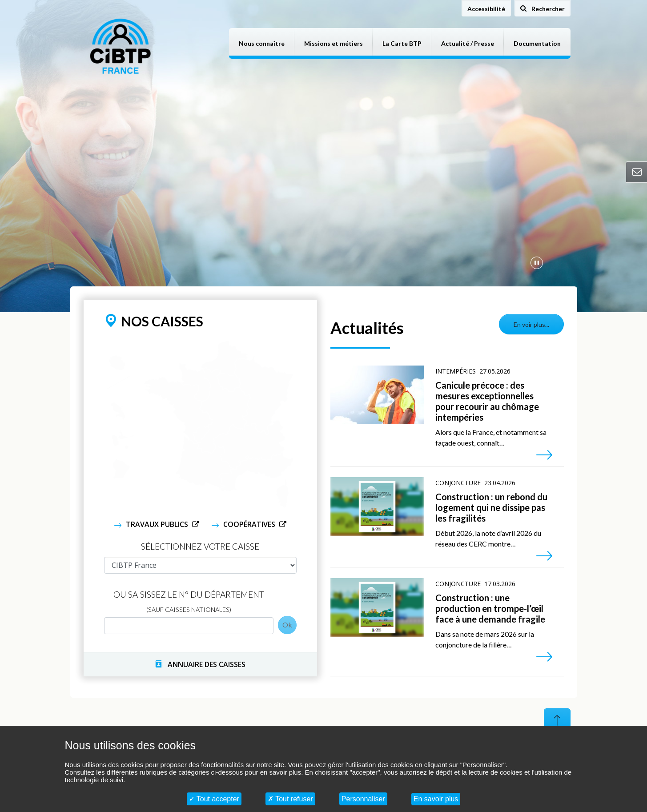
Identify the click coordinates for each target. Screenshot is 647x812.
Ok (287, 625)
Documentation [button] (537, 43)
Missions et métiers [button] (334, 43)
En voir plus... (531, 324)
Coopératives (250, 524)
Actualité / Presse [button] (468, 43)
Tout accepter (214, 799)
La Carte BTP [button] (402, 43)
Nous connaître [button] (262, 43)
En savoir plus (436, 799)
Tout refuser (290, 799)
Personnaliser (363, 799)
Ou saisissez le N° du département (189, 601)
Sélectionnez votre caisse (200, 546)
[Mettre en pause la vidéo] (537, 262)
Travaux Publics (158, 524)
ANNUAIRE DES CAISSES (200, 664)
